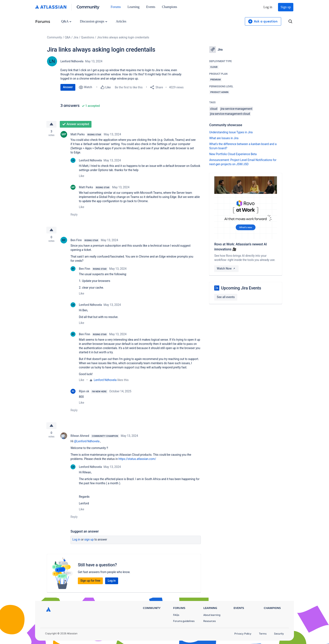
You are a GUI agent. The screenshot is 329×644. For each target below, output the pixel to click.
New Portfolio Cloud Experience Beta (233, 154)
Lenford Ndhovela (72, 61)
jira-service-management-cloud (230, 114)
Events (151, 7)
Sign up (286, 7)
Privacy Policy (243, 634)
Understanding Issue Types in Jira (231, 132)
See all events (226, 297)
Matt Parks (78, 134)
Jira (76, 37)
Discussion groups (94, 21)
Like (82, 176)
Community (88, 7)
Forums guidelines (184, 621)
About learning (212, 615)
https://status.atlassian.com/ (137, 459)
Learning (134, 7)
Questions (87, 37)
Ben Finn (76, 240)
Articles (121, 21)
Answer (68, 87)
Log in (268, 7)
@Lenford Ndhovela (87, 441)
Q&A (66, 21)
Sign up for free (90, 581)
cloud (214, 109)
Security (279, 634)
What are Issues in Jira (224, 138)
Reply (74, 215)
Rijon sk (84, 391)
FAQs (176, 615)
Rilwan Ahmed (80, 436)
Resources (210, 621)
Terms (263, 634)
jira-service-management (236, 109)
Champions (170, 7)
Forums (116, 7)
